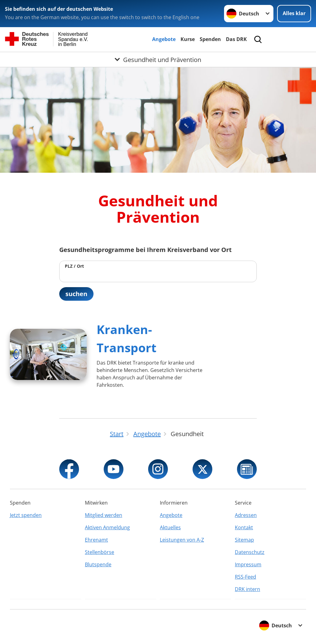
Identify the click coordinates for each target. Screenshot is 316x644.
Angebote (164, 39)
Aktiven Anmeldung (107, 527)
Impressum (248, 564)
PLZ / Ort (74, 266)
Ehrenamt (96, 540)
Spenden (210, 39)
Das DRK (236, 39)
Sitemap (244, 540)
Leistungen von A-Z (182, 540)
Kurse (188, 39)
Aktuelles (170, 527)
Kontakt (244, 527)
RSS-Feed (245, 577)
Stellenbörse (100, 552)
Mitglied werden (104, 515)
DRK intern (247, 589)
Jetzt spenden (26, 515)
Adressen (246, 515)
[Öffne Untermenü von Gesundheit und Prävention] (158, 60)
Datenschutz (250, 552)
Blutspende (98, 564)
